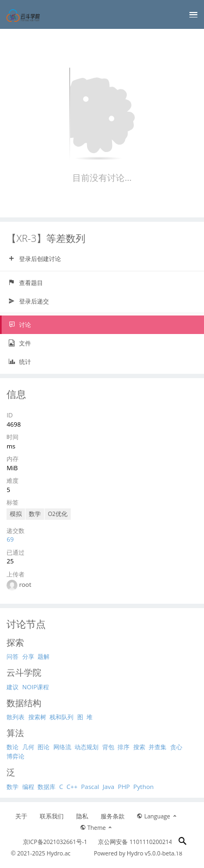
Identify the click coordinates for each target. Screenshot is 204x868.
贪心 (176, 747)
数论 (13, 747)
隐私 (82, 816)
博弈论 (16, 756)
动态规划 (86, 747)
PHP (124, 787)
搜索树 (37, 717)
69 (10, 539)
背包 (108, 747)
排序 (123, 747)
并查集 (157, 747)
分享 (28, 656)
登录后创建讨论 (35, 259)
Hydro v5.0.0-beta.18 (154, 853)
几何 (28, 747)
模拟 (16, 514)
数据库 (47, 787)
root (25, 584)
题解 (44, 656)
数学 (35, 514)
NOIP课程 (36, 687)
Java (109, 787)
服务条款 (113, 816)
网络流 (62, 747)
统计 (20, 362)
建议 (13, 687)
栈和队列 (61, 717)
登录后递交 (29, 301)
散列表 (16, 717)
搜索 (139, 747)
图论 (44, 747)
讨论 (20, 325)
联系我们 (52, 816)
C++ (72, 787)
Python (143, 787)
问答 (13, 656)
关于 (21, 816)
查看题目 (26, 283)
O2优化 (58, 514)
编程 (28, 787)
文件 (20, 343)
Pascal (90, 787)
